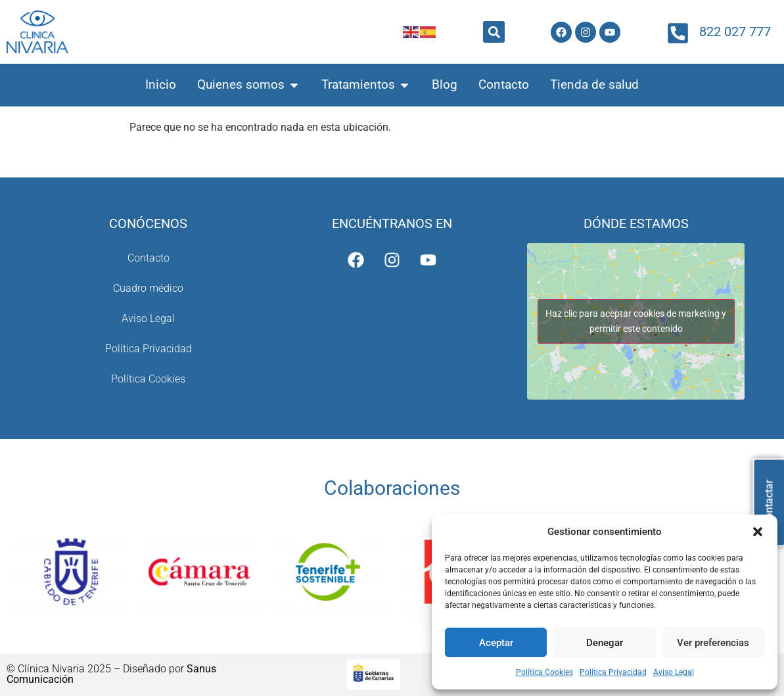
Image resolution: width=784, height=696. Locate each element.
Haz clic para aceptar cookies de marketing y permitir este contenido (636, 321)
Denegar (605, 643)
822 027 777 (735, 32)
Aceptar (496, 643)
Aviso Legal (674, 672)
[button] (758, 532)
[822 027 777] (678, 33)
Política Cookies (544, 672)
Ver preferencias (713, 643)
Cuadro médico (148, 288)
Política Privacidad (613, 672)
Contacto (149, 258)
